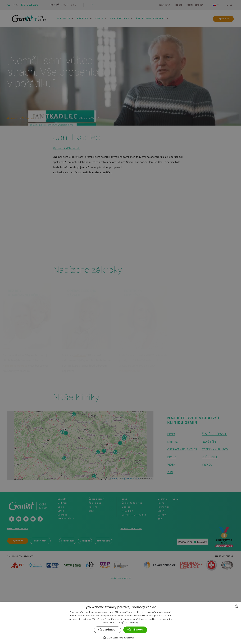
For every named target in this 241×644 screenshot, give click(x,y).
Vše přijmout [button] (135, 630)
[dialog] (121, 322)
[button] (121, 638)
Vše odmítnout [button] (107, 630)
